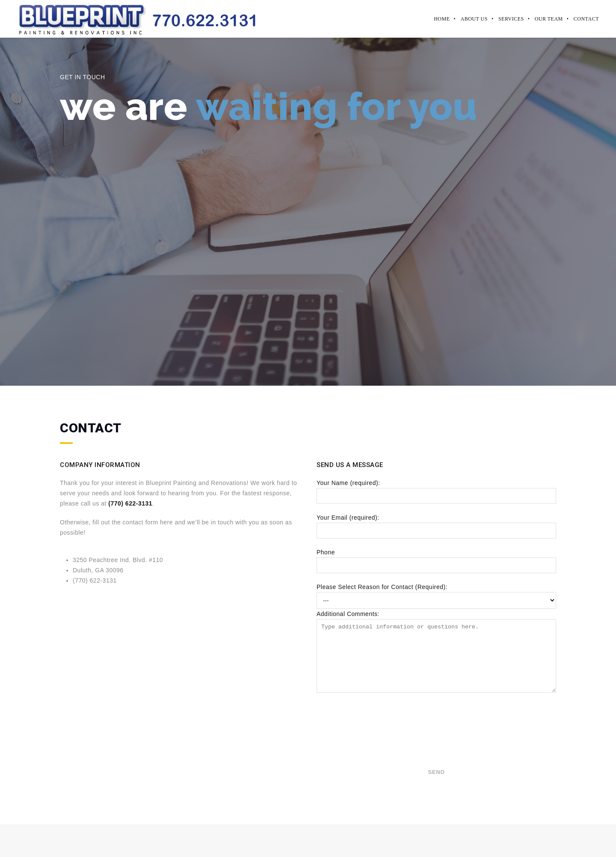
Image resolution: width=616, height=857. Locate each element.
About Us (474, 19)
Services (511, 19)
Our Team (549, 19)
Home (442, 19)
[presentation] (352, 745)
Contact (586, 19)
